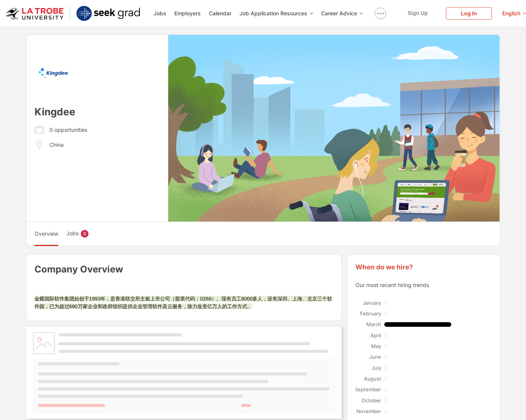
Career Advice (342, 13)
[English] (514, 13)
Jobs (160, 13)
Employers (188, 13)
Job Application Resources (276, 13)
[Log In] (469, 13)
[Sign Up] (418, 13)
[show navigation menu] (380, 13)
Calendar (220, 13)
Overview (46, 234)
